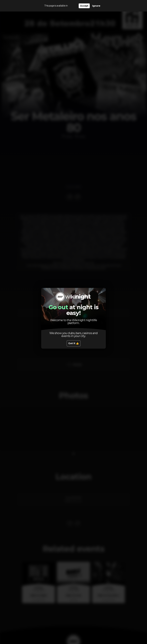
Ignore (96, 6)
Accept (84, 6)
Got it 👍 (74, 343)
